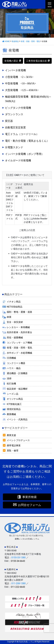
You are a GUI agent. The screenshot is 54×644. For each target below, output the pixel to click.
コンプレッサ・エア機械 (19, 343)
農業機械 (11, 414)
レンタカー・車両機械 (18, 327)
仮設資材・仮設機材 (17, 389)
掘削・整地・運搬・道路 (19, 312)
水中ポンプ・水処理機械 (19, 353)
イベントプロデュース (18, 440)
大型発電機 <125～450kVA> (22, 90)
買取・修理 (13, 451)
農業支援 (11, 435)
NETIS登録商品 (15, 307)
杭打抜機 (11, 384)
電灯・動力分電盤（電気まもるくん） (27, 141)
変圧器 (9, 121)
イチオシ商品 (14, 302)
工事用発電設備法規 (36, 61)
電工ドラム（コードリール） (22, 134)
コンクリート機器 (16, 363)
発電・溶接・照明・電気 (19, 348)
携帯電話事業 (14, 446)
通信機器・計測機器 (17, 373)
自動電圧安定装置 (15, 127)
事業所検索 (30, 497)
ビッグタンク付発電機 (18, 108)
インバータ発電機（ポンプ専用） (24, 154)
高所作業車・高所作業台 (19, 332)
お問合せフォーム (30, 505)
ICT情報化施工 (14, 404)
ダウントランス (14, 114)
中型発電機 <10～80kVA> (21, 84)
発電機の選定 (11, 61)
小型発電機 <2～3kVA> (19, 77)
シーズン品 (13, 394)
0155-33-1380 (19, 558)
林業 (9, 317)
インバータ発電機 (15, 70)
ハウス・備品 (14, 368)
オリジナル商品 (15, 399)
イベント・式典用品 (17, 419)
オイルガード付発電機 (18, 160)
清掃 (9, 379)
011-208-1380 (19, 583)
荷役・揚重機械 (15, 338)
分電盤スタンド (14, 147)
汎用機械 (11, 358)
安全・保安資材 (15, 322)
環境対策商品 (14, 409)
